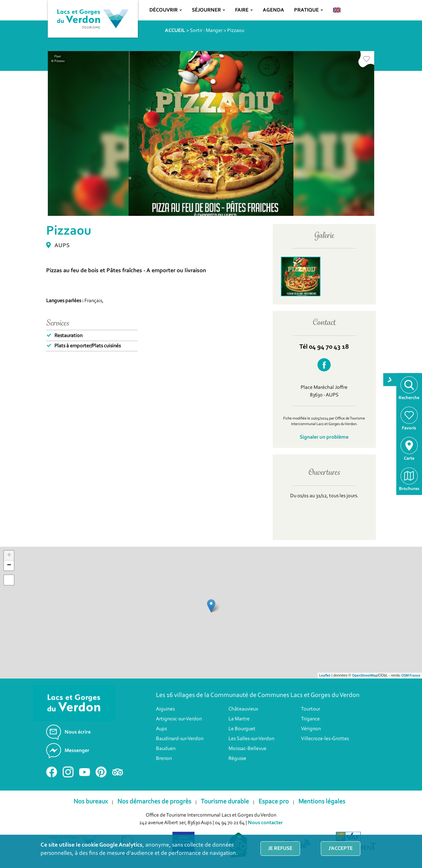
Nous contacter (265, 823)
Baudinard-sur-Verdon (180, 739)
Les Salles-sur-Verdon (251, 739)
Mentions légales (322, 802)
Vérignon (311, 729)
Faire (244, 10)
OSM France (411, 676)
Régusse (237, 759)
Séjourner (209, 10)
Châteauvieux (243, 709)
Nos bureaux (91, 802)
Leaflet (325, 676)
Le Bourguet (242, 729)
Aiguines (165, 709)
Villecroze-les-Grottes (325, 739)
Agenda (273, 10)
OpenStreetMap (365, 676)
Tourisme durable (225, 802)
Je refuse (280, 849)
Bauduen (166, 749)
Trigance (310, 719)
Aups (161, 729)
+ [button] (9, 556)
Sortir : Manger (206, 31)
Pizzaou (236, 31)
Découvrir (166, 10)
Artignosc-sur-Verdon (179, 719)
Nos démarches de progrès (154, 802)
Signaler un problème (324, 437)
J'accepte (341, 849)
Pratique (309, 10)
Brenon (164, 759)
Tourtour (311, 709)
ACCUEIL (175, 31)
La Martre (239, 719)
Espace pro (274, 802)
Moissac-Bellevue (247, 749)
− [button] (9, 565)
